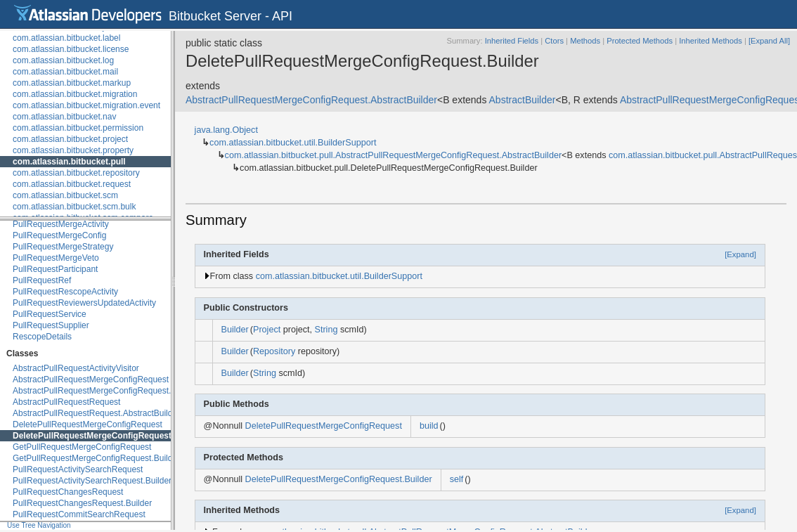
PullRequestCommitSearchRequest (79, 514)
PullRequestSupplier (51, 325)
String (326, 330)
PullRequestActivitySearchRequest (78, 469)
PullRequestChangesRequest (68, 492)
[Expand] (740, 254)
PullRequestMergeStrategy (63, 247)
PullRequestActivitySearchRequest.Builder (92, 481)
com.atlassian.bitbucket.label (66, 38)
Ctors (554, 41)
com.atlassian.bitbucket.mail (65, 72)
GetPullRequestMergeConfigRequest (82, 447)
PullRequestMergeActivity (61, 224)
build (429, 426)
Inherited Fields (512, 41)
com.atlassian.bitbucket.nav (64, 117)
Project (267, 330)
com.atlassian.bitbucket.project (70, 139)
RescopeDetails (42, 337)
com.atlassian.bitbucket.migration (75, 94)
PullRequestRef (42, 280)
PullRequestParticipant (55, 269)
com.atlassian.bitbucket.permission (78, 128)
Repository (274, 351)
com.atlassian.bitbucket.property (73, 150)
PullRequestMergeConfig (59, 235)
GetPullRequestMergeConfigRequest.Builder (96, 458)
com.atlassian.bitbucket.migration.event (86, 105)
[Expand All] (769, 41)
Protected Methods (640, 41)
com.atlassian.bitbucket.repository (76, 173)
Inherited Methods (711, 41)
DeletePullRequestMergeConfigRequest (88, 424)
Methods (585, 41)
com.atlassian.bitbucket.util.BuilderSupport (293, 143)
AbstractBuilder (523, 100)
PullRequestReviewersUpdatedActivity (84, 303)
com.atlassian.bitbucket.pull (69, 162)
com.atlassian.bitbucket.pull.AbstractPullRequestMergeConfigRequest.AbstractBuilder (394, 155)
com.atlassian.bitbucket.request (72, 184)
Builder (235, 330)
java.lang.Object (226, 130)
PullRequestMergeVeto (56, 258)
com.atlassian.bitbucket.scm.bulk (74, 207)
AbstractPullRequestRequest (66, 402)
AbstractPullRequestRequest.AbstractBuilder (96, 413)
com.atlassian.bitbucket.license (71, 49)
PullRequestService (50, 314)
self (457, 479)
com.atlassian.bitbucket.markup (72, 83)
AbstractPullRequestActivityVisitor (76, 368)
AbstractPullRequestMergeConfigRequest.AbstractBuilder (121, 391)
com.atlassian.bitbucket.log (63, 60)
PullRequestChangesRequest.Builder (82, 503)
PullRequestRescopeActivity (65, 292)
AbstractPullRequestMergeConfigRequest (91, 379)
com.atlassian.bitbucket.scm (65, 195)
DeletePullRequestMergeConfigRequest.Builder (108, 436)
